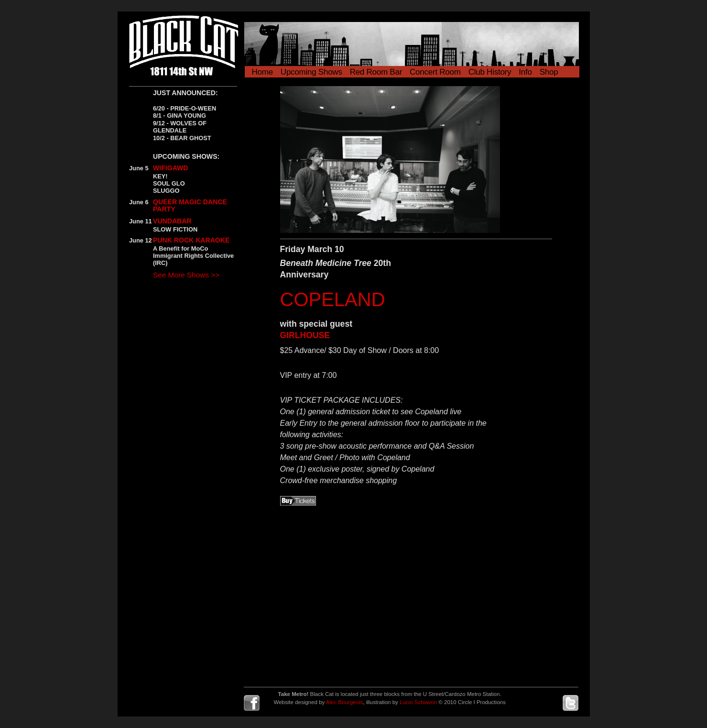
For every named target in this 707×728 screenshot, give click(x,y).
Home (262, 72)
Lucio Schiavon (418, 702)
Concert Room (435, 72)
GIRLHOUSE (305, 335)
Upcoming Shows (311, 72)
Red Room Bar (376, 72)
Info (525, 72)
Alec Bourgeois (344, 702)
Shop (549, 72)
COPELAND (333, 299)
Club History (490, 72)
